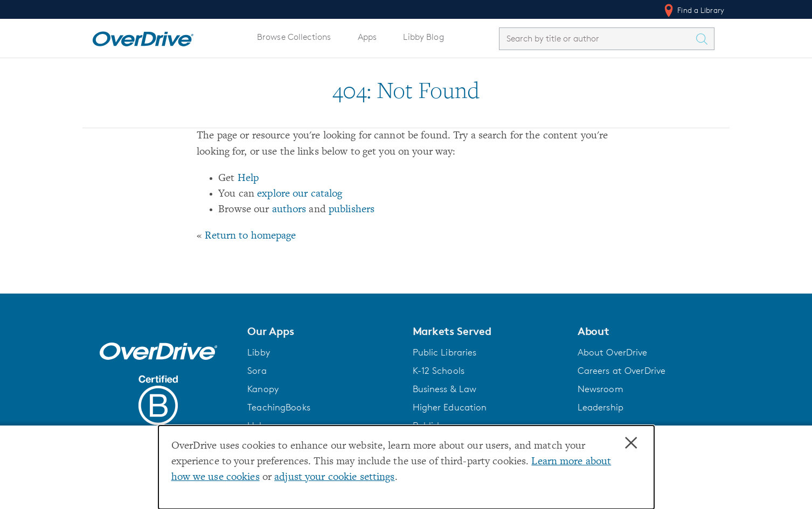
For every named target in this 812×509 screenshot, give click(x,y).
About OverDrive (613, 352)
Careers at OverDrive (622, 371)
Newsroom (601, 389)
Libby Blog (423, 37)
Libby (259, 352)
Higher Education (450, 407)
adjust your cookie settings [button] (334, 477)
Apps (367, 37)
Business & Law (445, 389)
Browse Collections (294, 37)
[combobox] (597, 39)
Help (248, 179)
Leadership (601, 407)
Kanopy (263, 389)
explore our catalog (300, 194)
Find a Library (693, 10)
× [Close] (631, 443)
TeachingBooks (279, 407)
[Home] (143, 37)
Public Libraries (445, 352)
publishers (352, 210)
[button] (323, 331)
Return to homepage (250, 236)
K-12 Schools (439, 371)
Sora (257, 371)
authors (289, 210)
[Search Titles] (704, 39)
